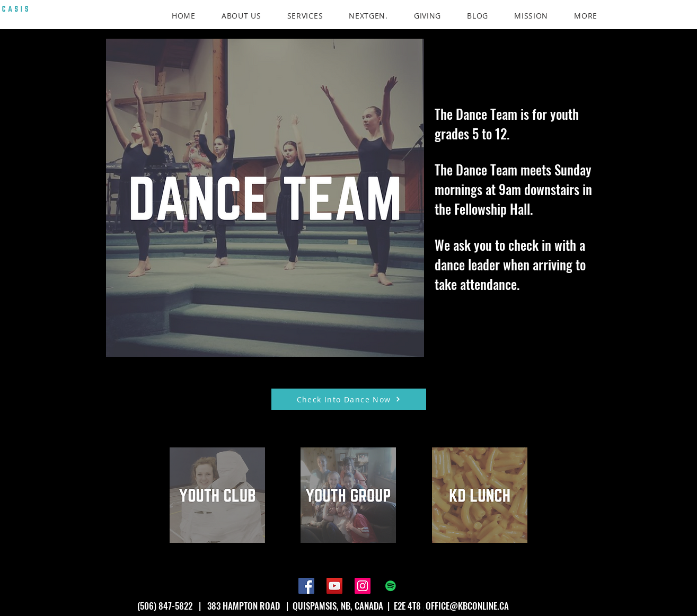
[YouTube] (334, 586)
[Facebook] (306, 586)
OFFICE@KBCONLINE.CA (467, 606)
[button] (586, 16)
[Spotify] (391, 586)
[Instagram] (363, 586)
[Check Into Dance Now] (349, 399)
